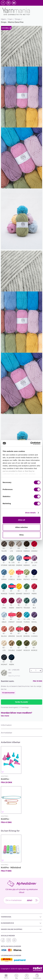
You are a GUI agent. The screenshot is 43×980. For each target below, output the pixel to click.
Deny (21, 535)
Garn (10, 19)
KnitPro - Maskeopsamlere (10, 819)
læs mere (5, 716)
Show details (30, 513)
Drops (18, 19)
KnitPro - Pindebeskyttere (10, 779)
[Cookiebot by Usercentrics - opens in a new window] (31, 443)
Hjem (3, 19)
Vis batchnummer (8, 693)
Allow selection (21, 527)
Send (29, 900)
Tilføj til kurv (21, 702)
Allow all (21, 520)
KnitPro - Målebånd (11, 868)
